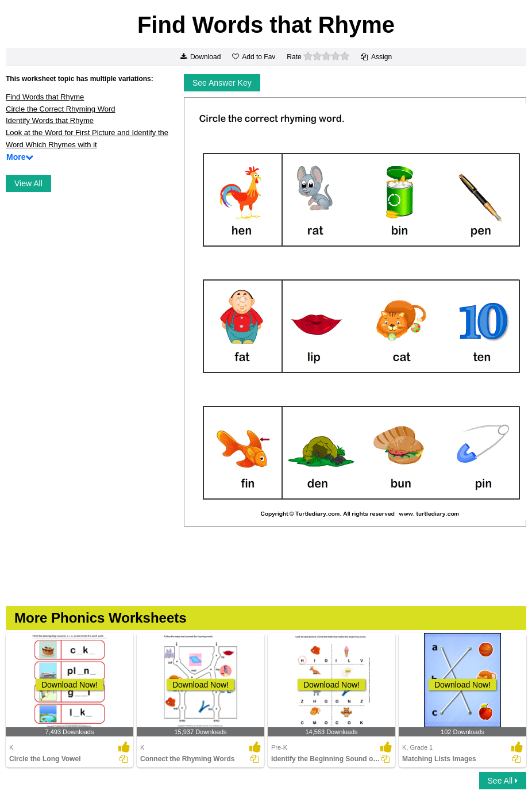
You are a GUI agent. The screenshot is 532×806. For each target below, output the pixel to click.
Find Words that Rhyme (45, 97)
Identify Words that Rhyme (50, 120)
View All (28, 183)
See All (503, 781)
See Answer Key (222, 83)
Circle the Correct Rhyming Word (60, 109)
